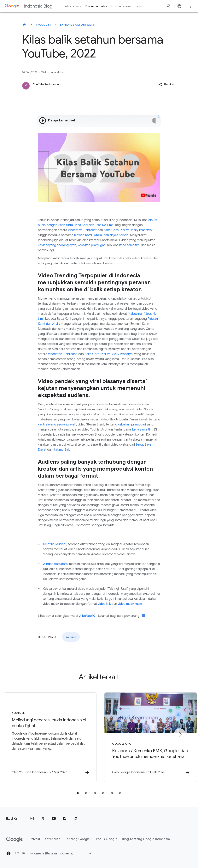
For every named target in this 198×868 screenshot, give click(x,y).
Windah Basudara (55, 564)
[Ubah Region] (61, 853)
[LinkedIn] (75, 819)
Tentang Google (77, 839)
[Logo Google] (15, 839)
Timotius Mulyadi (54, 544)
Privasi (35, 839)
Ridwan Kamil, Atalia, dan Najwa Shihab (101, 235)
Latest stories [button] (72, 6)
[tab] (78, 793)
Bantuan (16, 853)
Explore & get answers (77, 25)
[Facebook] (65, 819)
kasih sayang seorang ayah (57, 245)
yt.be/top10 (87, 616)
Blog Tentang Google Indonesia (146, 839)
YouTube (71, 637)
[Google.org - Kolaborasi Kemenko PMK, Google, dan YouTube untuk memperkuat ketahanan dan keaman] (150, 737)
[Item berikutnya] (180, 734)
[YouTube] (54, 819)
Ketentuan (52, 839)
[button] (167, 84)
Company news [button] (121, 6)
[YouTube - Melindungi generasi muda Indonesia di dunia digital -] (48, 737)
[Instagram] (32, 819)
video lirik (104, 604)
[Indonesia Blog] (24, 25)
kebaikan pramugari (92, 245)
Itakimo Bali (61, 450)
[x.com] (43, 819)
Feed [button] (139, 6)
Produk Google (106, 839)
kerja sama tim (129, 245)
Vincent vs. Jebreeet (82, 230)
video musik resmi (130, 604)
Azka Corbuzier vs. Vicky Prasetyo (128, 230)
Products (43, 25)
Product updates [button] (96, 6)
